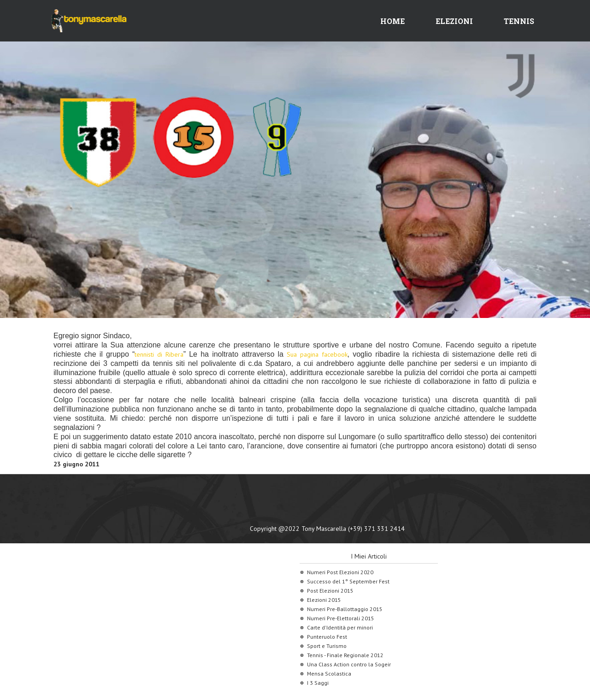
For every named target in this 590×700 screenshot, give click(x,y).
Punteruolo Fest (327, 637)
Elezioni (454, 21)
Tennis (519, 21)
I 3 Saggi (318, 683)
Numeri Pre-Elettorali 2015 (341, 618)
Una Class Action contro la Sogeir (349, 664)
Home (392, 21)
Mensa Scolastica (329, 674)
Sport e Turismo (327, 646)
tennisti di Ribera (159, 354)
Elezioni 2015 (324, 600)
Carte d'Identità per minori (340, 627)
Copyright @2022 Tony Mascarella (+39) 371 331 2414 (327, 529)
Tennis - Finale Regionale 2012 (345, 655)
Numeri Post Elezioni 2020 (340, 572)
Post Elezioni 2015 (330, 591)
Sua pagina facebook (317, 354)
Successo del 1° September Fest (348, 581)
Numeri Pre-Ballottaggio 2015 (345, 609)
